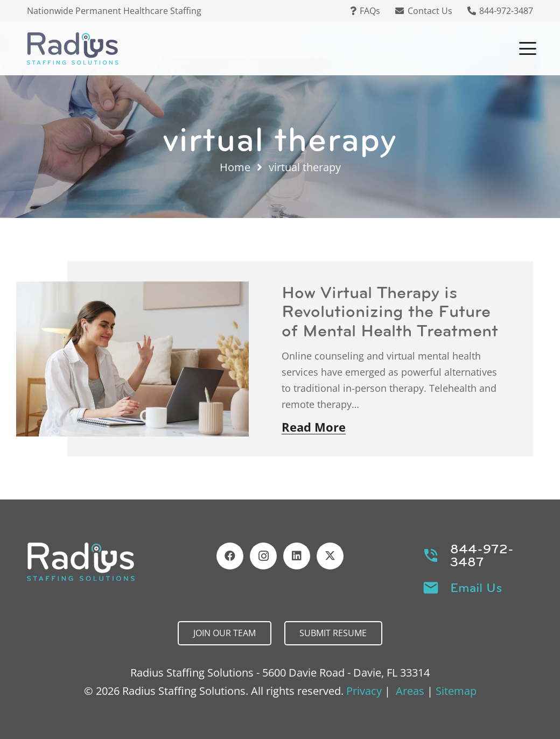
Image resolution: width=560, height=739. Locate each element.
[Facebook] (230, 556)
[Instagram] (263, 556)
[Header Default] (73, 48)
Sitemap (456, 691)
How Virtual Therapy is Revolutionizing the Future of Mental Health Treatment (390, 311)
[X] (330, 556)
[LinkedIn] (297, 556)
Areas (410, 691)
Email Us (476, 588)
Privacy (364, 691)
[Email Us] (436, 588)
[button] (528, 48)
